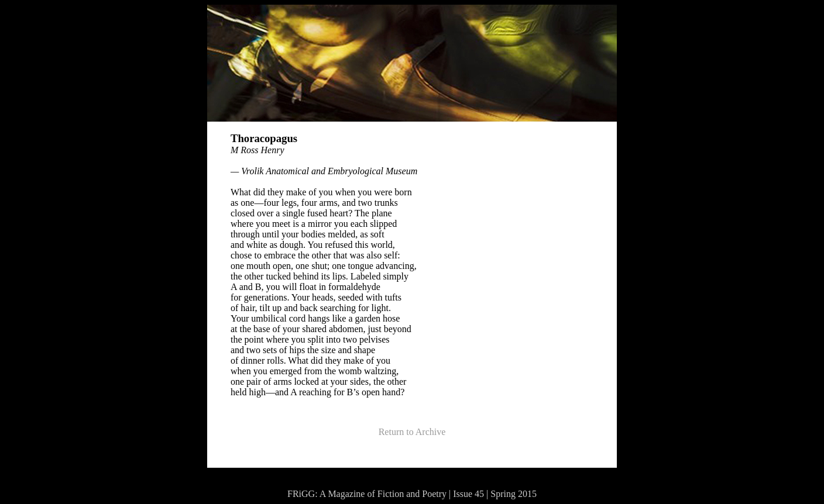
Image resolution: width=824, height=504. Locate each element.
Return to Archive (412, 432)
